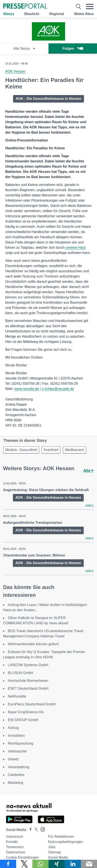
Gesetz (13, 759)
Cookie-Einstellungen (22, 857)
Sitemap (55, 852)
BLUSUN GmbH (21, 673)
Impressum (15, 837)
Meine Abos (84, 14)
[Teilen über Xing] (57, 864)
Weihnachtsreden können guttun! (34, 644)
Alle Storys (24, 49)
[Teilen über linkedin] (73, 864)
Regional (57, 14)
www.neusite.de (27, 389)
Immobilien (16, 736)
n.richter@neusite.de (58, 389)
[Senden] (89, 864)
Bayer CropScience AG (26, 712)
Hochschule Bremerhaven (28, 681)
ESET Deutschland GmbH (28, 688)
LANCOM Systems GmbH (28, 665)
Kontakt (12, 842)
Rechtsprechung (21, 743)
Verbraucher (17, 751)
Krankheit (51, 450)
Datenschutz (16, 852)
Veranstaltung (19, 767)
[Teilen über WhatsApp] (40, 864)
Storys (9, 14)
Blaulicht (32, 14)
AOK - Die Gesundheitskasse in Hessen (49, 99)
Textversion (15, 847)
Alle (88, 471)
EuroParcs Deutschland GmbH (32, 704)
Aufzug (13, 728)
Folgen (73, 49)
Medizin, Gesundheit (21, 450)
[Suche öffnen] (79, 7)
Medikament (74, 450)
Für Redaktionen (61, 837)
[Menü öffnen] (90, 7)
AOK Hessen (15, 71)
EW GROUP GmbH (23, 720)
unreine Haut (76, 248)
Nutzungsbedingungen (66, 842)
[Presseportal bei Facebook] (29, 830)
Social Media (58, 857)
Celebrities (16, 775)
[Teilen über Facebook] (8, 864)
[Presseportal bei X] (35, 830)
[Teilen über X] (24, 864)
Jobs (52, 847)
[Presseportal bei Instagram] (41, 829)
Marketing (16, 783)
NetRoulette (17, 696)
